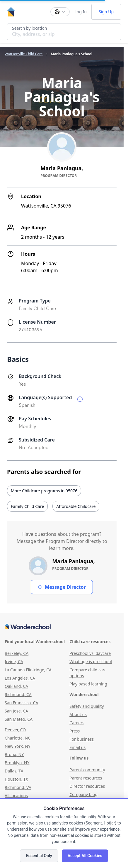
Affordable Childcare (76, 506)
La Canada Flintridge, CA (28, 670)
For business (82, 739)
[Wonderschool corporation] (62, 627)
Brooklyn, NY (17, 763)
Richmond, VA (18, 787)
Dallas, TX (14, 771)
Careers (77, 723)
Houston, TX (16, 779)
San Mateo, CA (19, 719)
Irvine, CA (14, 662)
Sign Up (106, 12)
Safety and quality (87, 706)
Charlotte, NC (18, 738)
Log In (80, 12)
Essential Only (39, 856)
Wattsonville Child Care (24, 54)
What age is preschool (91, 662)
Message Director (62, 587)
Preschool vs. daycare (90, 653)
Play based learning (88, 684)
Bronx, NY (14, 754)
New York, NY (18, 746)
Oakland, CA (16, 686)
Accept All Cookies (85, 856)
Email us (77, 747)
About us (78, 714)
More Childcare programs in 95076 (44, 491)
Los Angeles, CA (20, 678)
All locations (16, 796)
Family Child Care (27, 506)
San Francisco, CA (22, 703)
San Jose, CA (16, 711)
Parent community (87, 770)
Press (75, 731)
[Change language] (60, 12)
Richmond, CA (18, 694)
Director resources (87, 786)
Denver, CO (15, 730)
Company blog (83, 794)
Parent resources (86, 778)
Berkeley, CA (17, 653)
